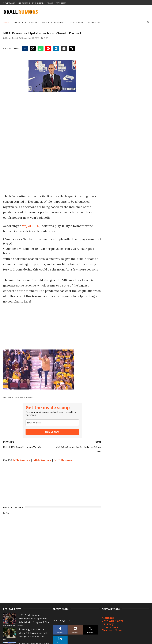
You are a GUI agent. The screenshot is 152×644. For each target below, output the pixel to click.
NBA (46, 38)
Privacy (108, 542)
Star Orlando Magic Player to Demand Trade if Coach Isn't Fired (34, 580)
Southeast (60, 22)
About (50, 3)
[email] (52, 423)
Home (6, 22)
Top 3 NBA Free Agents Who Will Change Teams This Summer (32, 609)
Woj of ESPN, (31, 226)
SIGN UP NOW (52, 432)
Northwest (94, 22)
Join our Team (113, 539)
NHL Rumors (38, 3)
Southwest (77, 22)
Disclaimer (110, 546)
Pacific (46, 22)
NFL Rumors (9, 3)
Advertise (61, 3)
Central (33, 22)
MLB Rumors (24, 3)
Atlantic (18, 22)
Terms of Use (112, 549)
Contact (108, 536)
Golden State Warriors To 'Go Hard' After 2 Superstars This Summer (33, 623)
